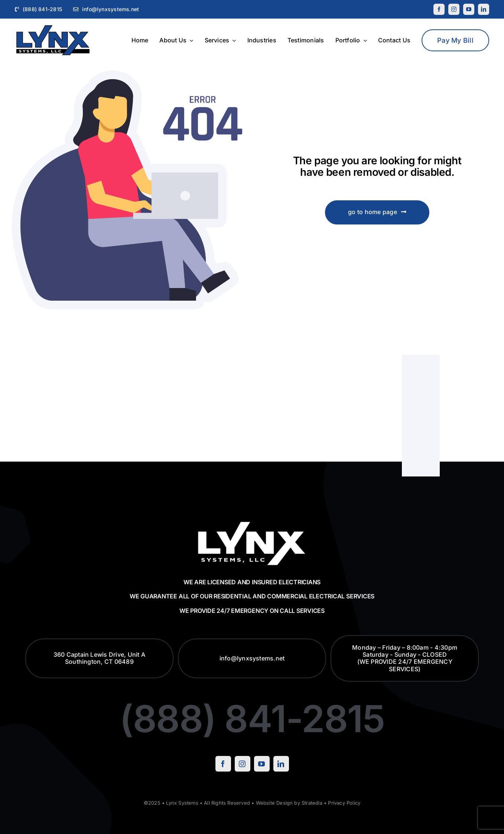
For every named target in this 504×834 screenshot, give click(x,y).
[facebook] (439, 9)
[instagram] (454, 9)
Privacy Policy (344, 803)
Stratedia (312, 803)
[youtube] (469, 9)
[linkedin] (484, 9)
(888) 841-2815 (252, 719)
